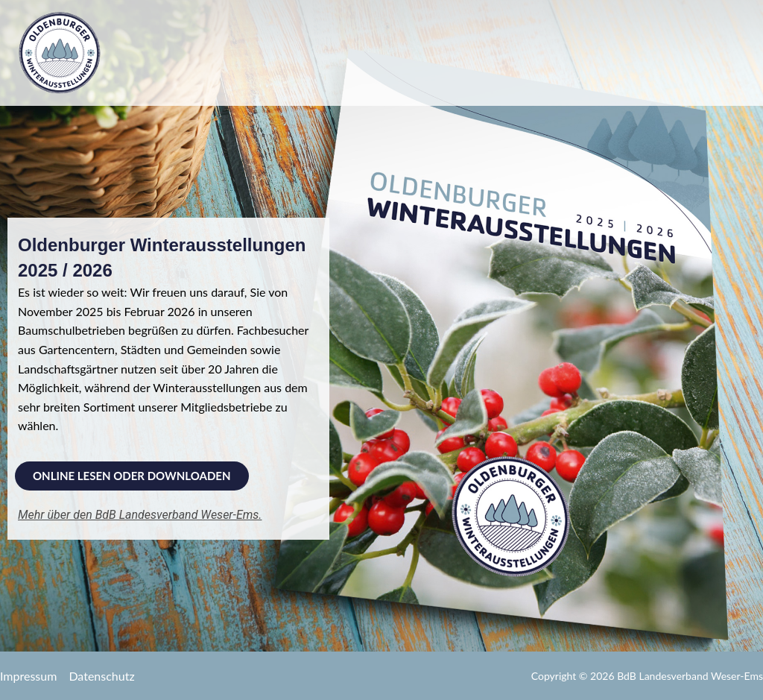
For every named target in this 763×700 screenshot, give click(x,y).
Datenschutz (101, 676)
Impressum (28, 676)
